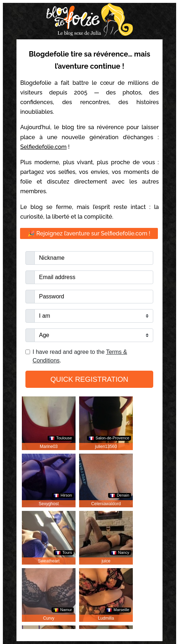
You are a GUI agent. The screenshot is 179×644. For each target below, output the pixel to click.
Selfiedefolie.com (43, 147)
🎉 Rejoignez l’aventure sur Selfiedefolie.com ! (89, 233)
